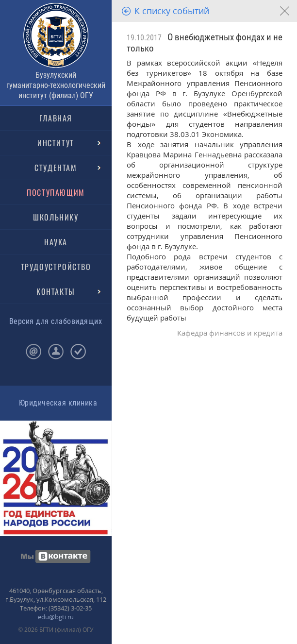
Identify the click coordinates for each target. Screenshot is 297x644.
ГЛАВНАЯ (56, 118)
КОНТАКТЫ (56, 291)
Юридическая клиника (58, 403)
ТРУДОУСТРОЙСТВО (56, 267)
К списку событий (172, 11)
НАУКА (56, 242)
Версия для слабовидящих (56, 321)
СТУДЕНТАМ (56, 168)
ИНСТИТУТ (56, 143)
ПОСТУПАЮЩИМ (56, 192)
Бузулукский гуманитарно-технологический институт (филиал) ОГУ (56, 85)
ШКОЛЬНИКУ (56, 217)
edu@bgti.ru (56, 617)
